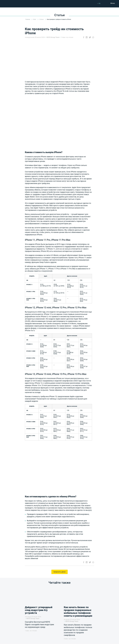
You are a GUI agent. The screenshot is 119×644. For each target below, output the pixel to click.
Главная (28, 19)
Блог (35, 19)
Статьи (42, 19)
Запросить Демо (59, 572)
